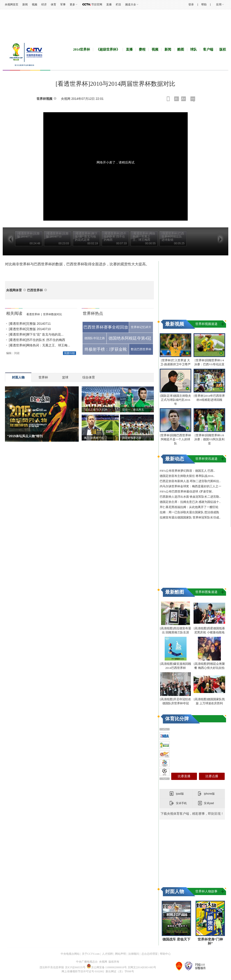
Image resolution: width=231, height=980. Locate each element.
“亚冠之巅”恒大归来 (96, 410)
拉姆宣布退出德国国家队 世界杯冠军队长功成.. (190, 517)
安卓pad (209, 803)
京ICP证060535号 (75, 967)
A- (177, 99)
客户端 (208, 49)
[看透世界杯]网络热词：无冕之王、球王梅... (39, 345)
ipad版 (180, 794)
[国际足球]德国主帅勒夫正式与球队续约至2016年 (176, 400)
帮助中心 (165, 954)
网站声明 (120, 954)
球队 (194, 49)
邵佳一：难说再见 (133, 410)
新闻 (25, 5)
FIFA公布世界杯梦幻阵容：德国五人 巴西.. (187, 471)
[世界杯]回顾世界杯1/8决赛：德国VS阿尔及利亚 (209, 439)
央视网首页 (12, 5)
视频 (35, 5)
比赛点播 (212, 776)
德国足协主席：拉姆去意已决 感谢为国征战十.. (190, 502)
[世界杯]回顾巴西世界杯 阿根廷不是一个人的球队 (176, 439)
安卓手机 (181, 803)
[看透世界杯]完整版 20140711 (30, 324)
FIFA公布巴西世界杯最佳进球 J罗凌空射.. (186, 491)
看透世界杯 (33, 314)
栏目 (118, 5)
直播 (109, 5)
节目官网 (97, 5)
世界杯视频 (44, 99)
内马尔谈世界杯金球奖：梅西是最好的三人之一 (191, 486)
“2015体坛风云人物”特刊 (25, 436)
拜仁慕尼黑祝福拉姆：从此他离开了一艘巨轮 (189, 507)
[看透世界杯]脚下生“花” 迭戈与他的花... (36, 334)
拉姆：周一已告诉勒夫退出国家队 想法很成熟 (189, 512)
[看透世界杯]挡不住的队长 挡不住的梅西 (37, 340)
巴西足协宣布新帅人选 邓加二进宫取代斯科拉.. (190, 481)
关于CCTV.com (91, 954)
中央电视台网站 (70, 954)
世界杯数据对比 (53, 314)
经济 (44, 5)
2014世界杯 (82, 49)
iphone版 (209, 794)
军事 (63, 5)
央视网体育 (14, 290)
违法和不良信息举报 (52, 967)
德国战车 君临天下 (176, 939)
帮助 (204, 5)
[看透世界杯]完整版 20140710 (30, 329)
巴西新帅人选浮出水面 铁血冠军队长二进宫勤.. (190, 497)
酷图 (181, 49)
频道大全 (131, 5)
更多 (72, 5)
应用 (219, 5)
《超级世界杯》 (108, 49)
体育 (53, 5)
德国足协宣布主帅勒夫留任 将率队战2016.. (187, 476)
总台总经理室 (150, 954)
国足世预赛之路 (132, 438)
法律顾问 (134, 954)
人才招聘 (107, 954)
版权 (223, 49)
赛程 (142, 49)
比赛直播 (184, 776)
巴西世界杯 (35, 290)
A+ (184, 99)
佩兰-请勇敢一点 (94, 438)
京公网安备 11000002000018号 (107, 967)
